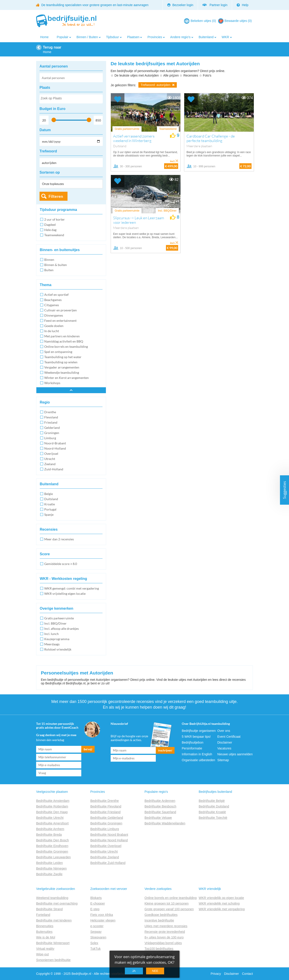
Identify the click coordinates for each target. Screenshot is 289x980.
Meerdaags (52, 644)
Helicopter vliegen (103, 920)
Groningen (52, 433)
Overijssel (51, 454)
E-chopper (98, 903)
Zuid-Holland (54, 469)
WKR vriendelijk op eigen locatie (221, 898)
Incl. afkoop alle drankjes (62, 629)
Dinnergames (54, 315)
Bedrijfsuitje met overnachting (57, 903)
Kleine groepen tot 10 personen (167, 903)
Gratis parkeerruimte (59, 618)
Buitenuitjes (44, 932)
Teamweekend (54, 235)
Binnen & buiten (56, 265)
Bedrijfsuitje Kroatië (212, 812)
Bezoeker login (180, 5)
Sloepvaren (98, 937)
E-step (95, 909)
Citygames (52, 305)
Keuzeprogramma (57, 639)
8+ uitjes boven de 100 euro (164, 937)
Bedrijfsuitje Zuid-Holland (108, 863)
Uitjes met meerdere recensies (166, 926)
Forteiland (43, 915)
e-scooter (97, 926)
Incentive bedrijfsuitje (159, 920)
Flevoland (51, 417)
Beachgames (53, 300)
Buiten (49, 270)
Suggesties (284, 490)
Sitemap (223, 760)
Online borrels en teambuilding (66, 346)
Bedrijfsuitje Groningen (52, 852)
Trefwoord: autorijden (158, 85)
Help (242, 5)
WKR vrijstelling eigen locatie (65, 594)
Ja (134, 971)
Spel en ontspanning (58, 352)
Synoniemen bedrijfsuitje (53, 960)
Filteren (56, 196)
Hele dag (50, 230)
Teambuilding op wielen (61, 362)
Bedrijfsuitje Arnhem (50, 829)
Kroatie (50, 504)
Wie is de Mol (46, 937)
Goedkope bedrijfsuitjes (161, 915)
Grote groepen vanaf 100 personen (169, 909)
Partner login (215, 5)
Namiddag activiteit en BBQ (64, 341)
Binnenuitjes (45, 926)
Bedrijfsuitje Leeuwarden (53, 857)
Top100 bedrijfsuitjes (159, 949)
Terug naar (52, 47)
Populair (62, 37)
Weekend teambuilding (52, 898)
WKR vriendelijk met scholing (219, 903)
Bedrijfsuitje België (212, 801)
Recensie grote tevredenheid (165, 932)
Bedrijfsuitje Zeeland (105, 857)
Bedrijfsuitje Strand (49, 909)
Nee (155, 971)
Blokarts (96, 898)
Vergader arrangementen (62, 367)
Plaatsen (133, 37)
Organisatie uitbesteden (198, 760)
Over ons (224, 731)
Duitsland (51, 499)
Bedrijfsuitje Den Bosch (52, 840)
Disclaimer (225, 742)
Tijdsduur (113, 37)
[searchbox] (71, 99)
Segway (96, 932)
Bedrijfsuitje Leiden (49, 863)
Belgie (49, 494)
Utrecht (50, 459)
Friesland (51, 422)
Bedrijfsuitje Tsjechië (213, 818)
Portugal (50, 509)
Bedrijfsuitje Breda (49, 835)
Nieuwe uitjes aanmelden (235, 754)
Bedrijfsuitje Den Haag (52, 812)
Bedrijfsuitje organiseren (199, 731)
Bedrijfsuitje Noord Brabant (109, 835)
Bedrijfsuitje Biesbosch (160, 806)
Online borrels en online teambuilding (171, 898)
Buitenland (206, 37)
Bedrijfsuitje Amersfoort (52, 823)
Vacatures (224, 748)
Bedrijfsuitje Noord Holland (109, 840)
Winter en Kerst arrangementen (66, 378)
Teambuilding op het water (63, 357)
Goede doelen (54, 326)
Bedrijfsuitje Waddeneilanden (165, 823)
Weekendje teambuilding (62, 372)
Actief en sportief (56, 295)
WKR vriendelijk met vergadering (222, 909)
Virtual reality (45, 949)
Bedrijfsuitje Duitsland (214, 806)
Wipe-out (42, 954)
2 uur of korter (55, 219)
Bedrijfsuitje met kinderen (54, 920)
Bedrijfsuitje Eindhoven (52, 846)
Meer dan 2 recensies (59, 539)
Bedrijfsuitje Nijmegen (51, 868)
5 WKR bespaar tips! (196, 737)
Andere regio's (180, 37)
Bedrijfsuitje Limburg (105, 829)
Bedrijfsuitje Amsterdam (53, 801)
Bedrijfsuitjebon (193, 742)
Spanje (49, 514)
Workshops (52, 383)
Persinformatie (192, 748)
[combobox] (71, 99)
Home (44, 37)
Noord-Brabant (55, 443)
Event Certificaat (229, 737)
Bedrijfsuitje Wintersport (53, 943)
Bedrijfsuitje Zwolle (49, 874)
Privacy (216, 974)
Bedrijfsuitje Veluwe (158, 818)
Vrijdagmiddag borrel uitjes (163, 943)
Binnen (49, 260)
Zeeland (50, 464)
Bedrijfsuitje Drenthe (105, 801)
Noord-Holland (55, 448)
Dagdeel (50, 225)
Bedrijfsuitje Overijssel (106, 846)
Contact (247, 974)
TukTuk (96, 949)
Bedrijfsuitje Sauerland (160, 812)
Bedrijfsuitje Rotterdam (52, 806)
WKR (225, 37)
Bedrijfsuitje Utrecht (50, 818)
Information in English (197, 754)
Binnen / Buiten (87, 37)
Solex (94, 943)
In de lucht (52, 331)
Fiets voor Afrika (102, 915)
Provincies (155, 37)
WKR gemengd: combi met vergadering (72, 588)
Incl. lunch (51, 634)
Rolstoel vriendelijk (58, 649)
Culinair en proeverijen (61, 310)
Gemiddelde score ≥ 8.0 (61, 564)
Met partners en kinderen (62, 336)
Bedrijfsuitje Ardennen (160, 801)
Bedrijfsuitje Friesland (105, 812)
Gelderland (52, 428)
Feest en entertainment (60, 321)
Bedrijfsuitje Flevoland (106, 806)
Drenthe (50, 412)
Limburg (50, 438)
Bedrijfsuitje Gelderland (107, 818)
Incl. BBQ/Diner (55, 623)
